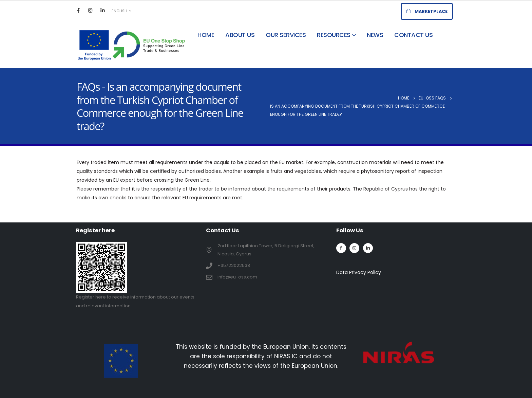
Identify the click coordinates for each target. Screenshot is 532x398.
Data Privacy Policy (359, 272)
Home (206, 35)
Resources (334, 35)
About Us (240, 35)
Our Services (286, 35)
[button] (427, 11)
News (375, 35)
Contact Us (413, 35)
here (101, 297)
